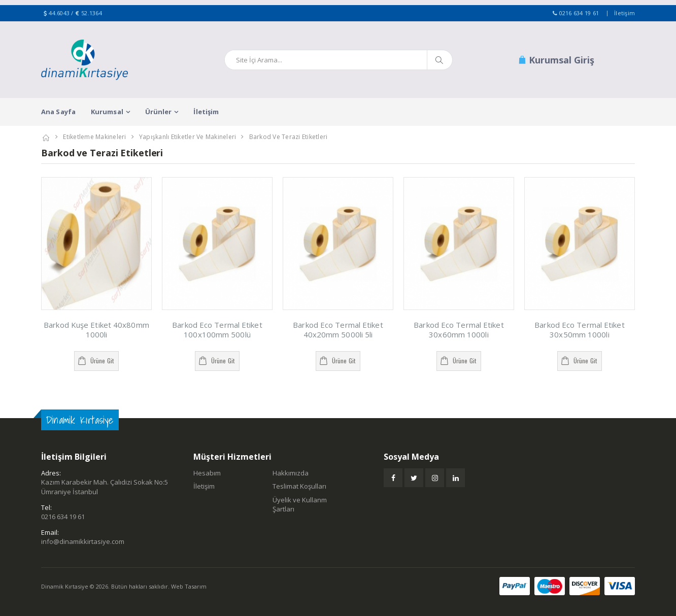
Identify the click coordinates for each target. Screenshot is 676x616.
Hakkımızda (291, 473)
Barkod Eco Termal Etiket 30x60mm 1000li (459, 330)
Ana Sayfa (58, 112)
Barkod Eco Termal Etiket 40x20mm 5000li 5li (338, 330)
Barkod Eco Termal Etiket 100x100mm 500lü (217, 330)
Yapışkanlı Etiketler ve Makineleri (188, 137)
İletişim (624, 13)
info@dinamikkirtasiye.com (83, 541)
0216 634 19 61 (579, 13)
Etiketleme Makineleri (94, 137)
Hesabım (207, 473)
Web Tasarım (189, 586)
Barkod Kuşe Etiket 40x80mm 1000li (96, 330)
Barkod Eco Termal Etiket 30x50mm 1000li (579, 330)
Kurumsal (107, 112)
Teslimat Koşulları (299, 486)
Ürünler (159, 112)
